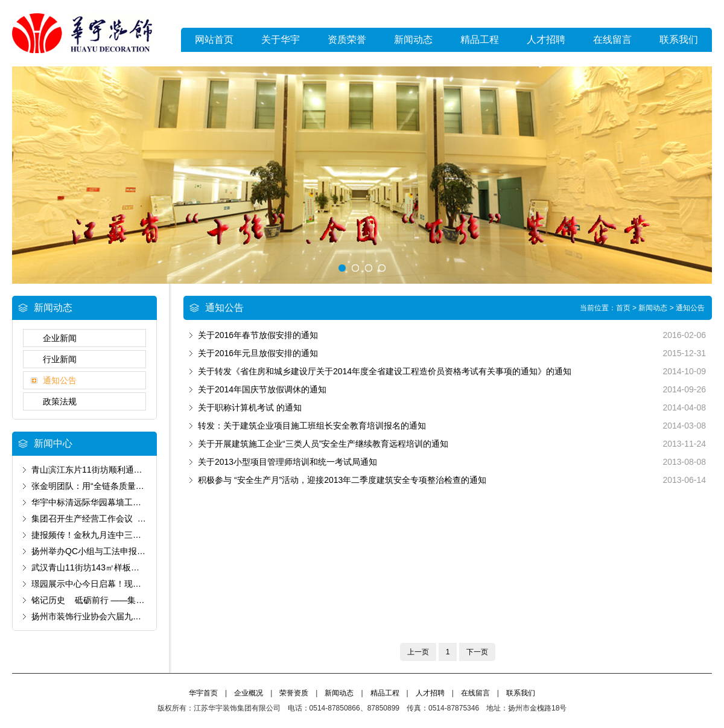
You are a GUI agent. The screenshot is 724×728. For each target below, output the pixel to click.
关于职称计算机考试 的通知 (250, 407)
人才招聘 (546, 40)
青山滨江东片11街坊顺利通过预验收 (100, 470)
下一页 (477, 652)
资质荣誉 (347, 40)
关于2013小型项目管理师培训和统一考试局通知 (287, 462)
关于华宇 (281, 40)
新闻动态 (413, 40)
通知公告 (60, 380)
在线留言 (612, 40)
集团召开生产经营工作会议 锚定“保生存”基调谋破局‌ (129, 519)
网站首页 (214, 40)
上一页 (418, 652)
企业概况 (249, 693)
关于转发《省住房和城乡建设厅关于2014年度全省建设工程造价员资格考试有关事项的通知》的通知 (385, 371)
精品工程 (480, 40)
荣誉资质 (294, 693)
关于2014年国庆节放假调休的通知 (262, 389)
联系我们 (679, 40)
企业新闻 (60, 338)
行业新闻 (60, 359)
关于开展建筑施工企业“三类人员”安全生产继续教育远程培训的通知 (323, 444)
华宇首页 (203, 693)
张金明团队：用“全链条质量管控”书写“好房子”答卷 (126, 486)
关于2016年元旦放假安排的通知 (258, 353)
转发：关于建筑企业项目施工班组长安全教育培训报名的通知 (312, 426)
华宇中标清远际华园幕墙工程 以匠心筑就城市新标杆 (133, 502)
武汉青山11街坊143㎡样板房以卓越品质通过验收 (123, 567)
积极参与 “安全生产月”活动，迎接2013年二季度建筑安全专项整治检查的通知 (342, 480)
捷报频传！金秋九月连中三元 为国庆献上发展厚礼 (127, 535)
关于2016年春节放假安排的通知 (258, 335)
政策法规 (60, 401)
